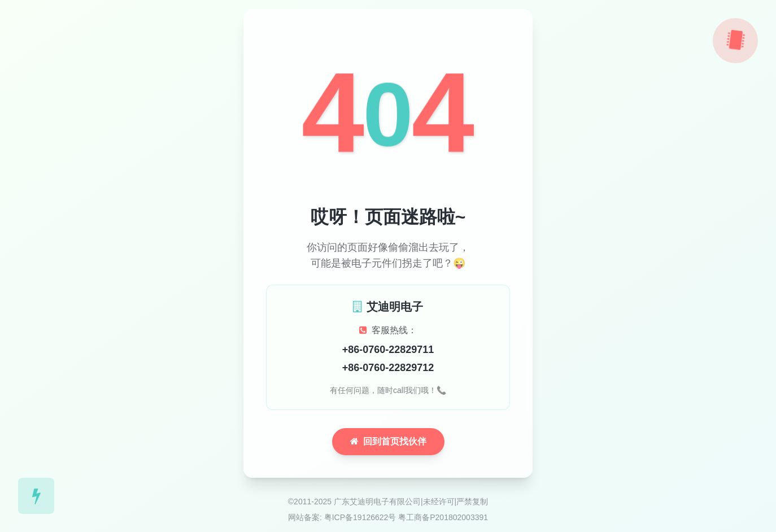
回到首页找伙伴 (388, 441)
